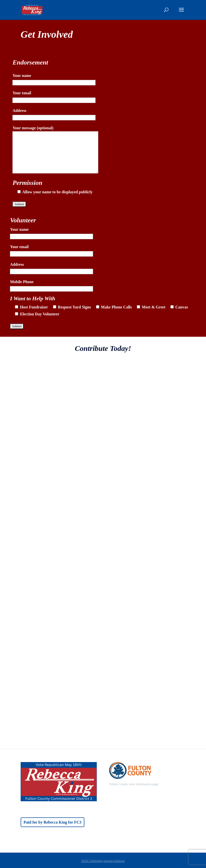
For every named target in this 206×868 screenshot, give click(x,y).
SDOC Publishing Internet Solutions (103, 861)
